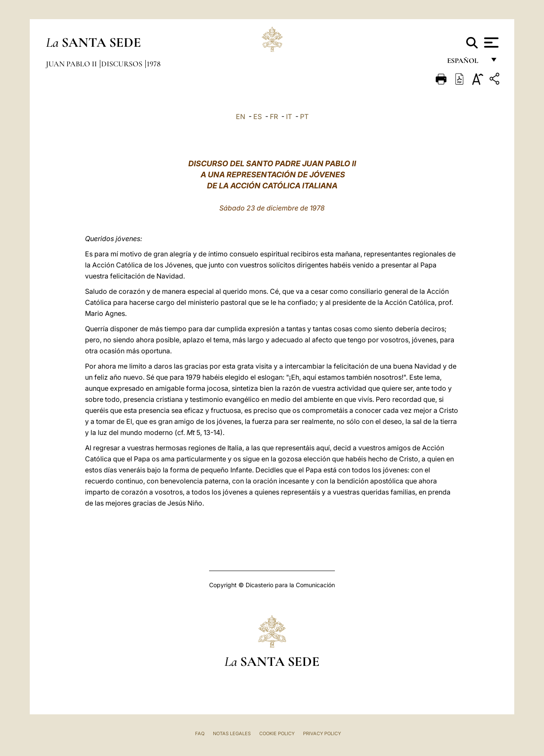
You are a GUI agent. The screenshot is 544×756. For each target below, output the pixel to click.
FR (274, 117)
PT (304, 117)
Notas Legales (232, 733)
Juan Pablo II (72, 64)
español (466, 63)
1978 (154, 64)
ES (258, 117)
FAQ (200, 733)
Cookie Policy (277, 733)
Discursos (123, 64)
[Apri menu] (490, 43)
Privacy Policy (322, 733)
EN (241, 117)
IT (289, 117)
